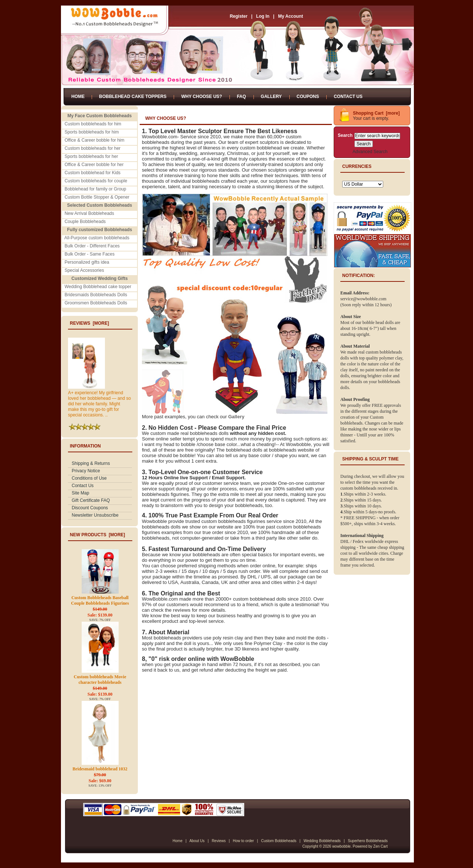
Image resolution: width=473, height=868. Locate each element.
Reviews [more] (89, 323)
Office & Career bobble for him (95, 140)
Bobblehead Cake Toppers (133, 97)
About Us (197, 841)
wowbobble (341, 846)
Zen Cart (380, 846)
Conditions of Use (89, 478)
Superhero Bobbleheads (368, 841)
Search (345, 135)
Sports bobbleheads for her (91, 156)
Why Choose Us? (201, 97)
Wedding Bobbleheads (322, 841)
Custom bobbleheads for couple (96, 181)
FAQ (241, 97)
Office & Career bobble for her (94, 165)
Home (78, 97)
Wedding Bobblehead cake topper (98, 287)
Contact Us (348, 97)
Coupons (308, 97)
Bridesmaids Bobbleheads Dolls (96, 295)
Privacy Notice (86, 471)
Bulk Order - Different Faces (92, 246)
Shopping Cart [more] (376, 113)
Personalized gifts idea (87, 262)
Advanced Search (370, 152)
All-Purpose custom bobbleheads (97, 238)
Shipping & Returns (91, 463)
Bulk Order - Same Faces (90, 254)
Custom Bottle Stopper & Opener (97, 197)
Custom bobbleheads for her (93, 148)
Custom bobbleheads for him (93, 124)
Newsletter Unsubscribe (95, 515)
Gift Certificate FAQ (91, 500)
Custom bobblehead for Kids (93, 173)
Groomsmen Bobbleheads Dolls (96, 303)
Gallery (271, 97)
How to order (243, 841)
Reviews (219, 841)
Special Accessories (84, 270)
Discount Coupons (90, 508)
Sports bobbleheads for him (92, 132)
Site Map (80, 493)
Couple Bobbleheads (85, 222)
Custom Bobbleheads (279, 841)
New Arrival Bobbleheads (89, 213)
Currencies (357, 166)
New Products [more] (97, 535)
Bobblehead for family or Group (96, 189)
